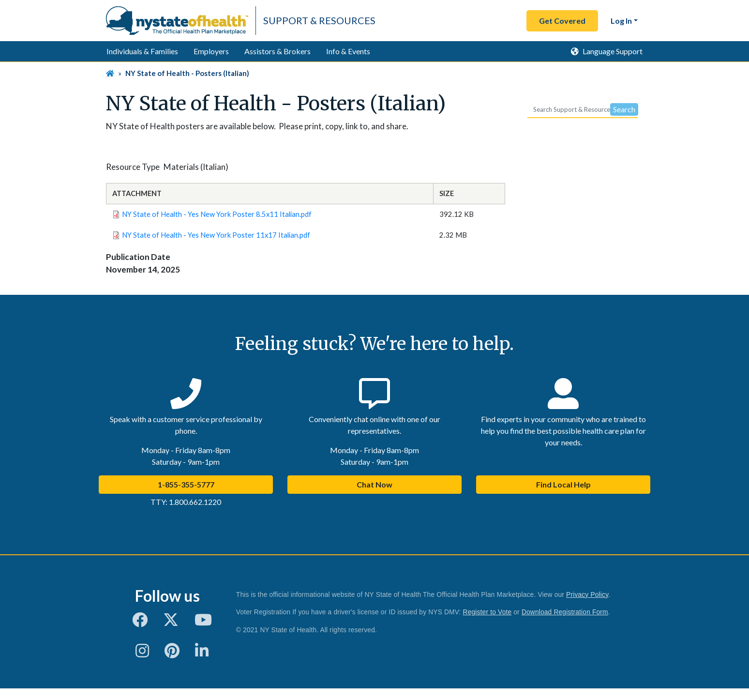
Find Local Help (563, 484)
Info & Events (348, 51)
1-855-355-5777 (186, 484)
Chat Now (374, 484)
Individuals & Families (142, 51)
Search (624, 109)
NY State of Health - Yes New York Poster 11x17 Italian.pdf (216, 235)
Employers (211, 51)
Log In (621, 21)
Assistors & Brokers (277, 51)
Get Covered (562, 21)
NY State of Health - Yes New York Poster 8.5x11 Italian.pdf (217, 214)
